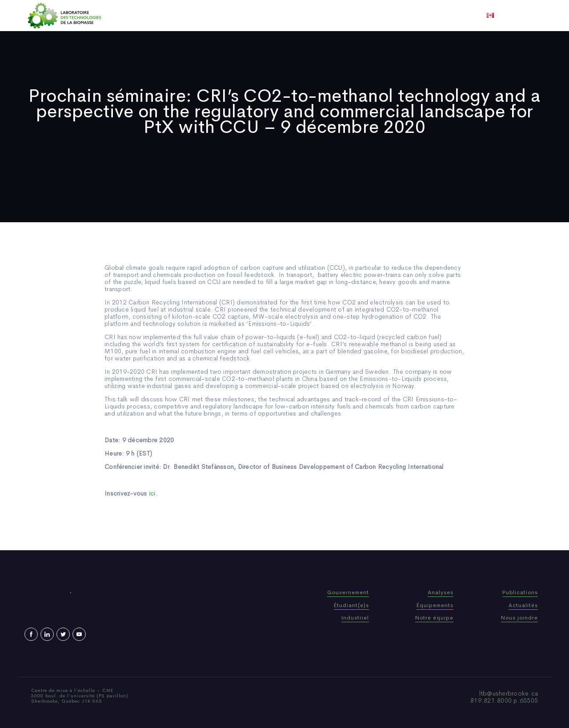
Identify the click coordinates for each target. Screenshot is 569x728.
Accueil (166, 16)
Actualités (318, 16)
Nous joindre (395, 16)
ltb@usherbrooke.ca (509, 693)
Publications (272, 16)
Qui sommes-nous (215, 16)
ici (152, 493)
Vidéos (354, 16)
